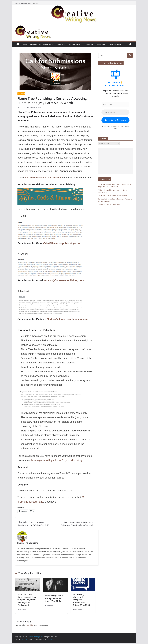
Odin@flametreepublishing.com (62, 243)
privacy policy (120, 126)
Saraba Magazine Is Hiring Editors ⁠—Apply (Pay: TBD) (54, 598)
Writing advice (74, 44)
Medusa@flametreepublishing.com (67, 319)
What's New (21, 94)
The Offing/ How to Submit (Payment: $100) (113, 195)
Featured (89, 44)
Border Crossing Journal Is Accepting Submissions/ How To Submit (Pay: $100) (78, 524)
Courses (60, 44)
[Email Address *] (115, 112)
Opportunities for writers (41, 44)
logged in (29, 625)
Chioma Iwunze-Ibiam (35, 107)
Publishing (100, 44)
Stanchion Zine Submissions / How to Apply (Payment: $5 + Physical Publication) (27, 600)
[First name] (115, 105)
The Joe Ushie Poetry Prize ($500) (110, 204)
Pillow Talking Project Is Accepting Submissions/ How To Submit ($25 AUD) (32, 524)
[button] (52, 44)
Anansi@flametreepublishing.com (64, 280)
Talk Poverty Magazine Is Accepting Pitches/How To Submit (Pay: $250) (82, 600)
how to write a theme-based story (43, 178)
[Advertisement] (115, 161)
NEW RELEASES (116, 44)
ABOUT (24, 44)
